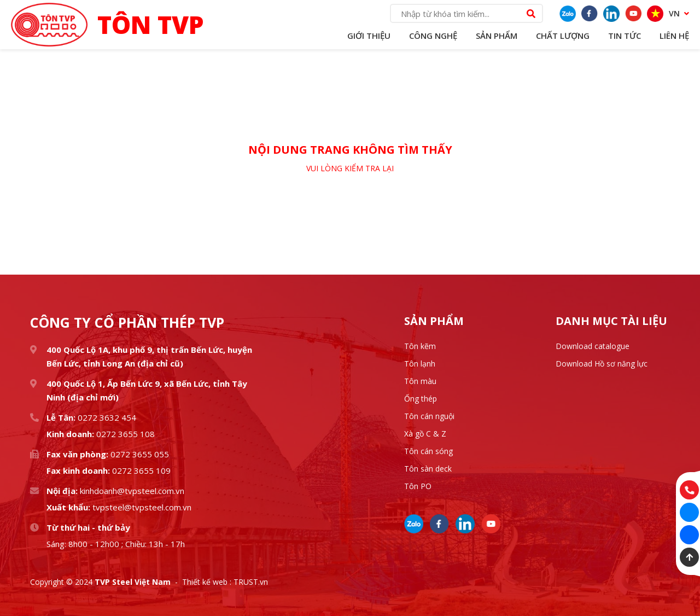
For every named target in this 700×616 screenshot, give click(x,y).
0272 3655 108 (124, 434)
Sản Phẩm (497, 36)
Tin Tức (625, 36)
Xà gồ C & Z (425, 434)
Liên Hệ (674, 36)
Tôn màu (420, 381)
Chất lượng (563, 36)
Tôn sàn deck (428, 469)
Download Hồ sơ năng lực (602, 364)
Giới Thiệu (369, 36)
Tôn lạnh (420, 364)
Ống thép (421, 399)
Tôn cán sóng (428, 451)
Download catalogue (593, 346)
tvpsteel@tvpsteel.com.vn (141, 507)
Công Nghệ (433, 36)
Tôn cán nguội (429, 416)
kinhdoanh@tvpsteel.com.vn (131, 491)
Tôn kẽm (420, 346)
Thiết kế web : (207, 582)
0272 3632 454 (107, 417)
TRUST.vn (251, 582)
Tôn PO (418, 486)
